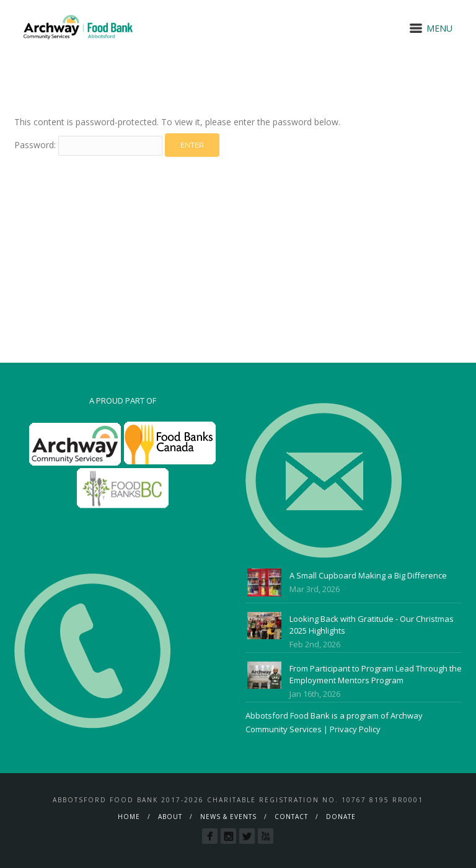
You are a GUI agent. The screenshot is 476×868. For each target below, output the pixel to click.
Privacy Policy (355, 729)
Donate (341, 817)
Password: (88, 145)
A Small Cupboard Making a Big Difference (368, 575)
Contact (291, 817)
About (170, 817)
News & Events (228, 817)
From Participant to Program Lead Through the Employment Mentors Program (376, 675)
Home (129, 817)
